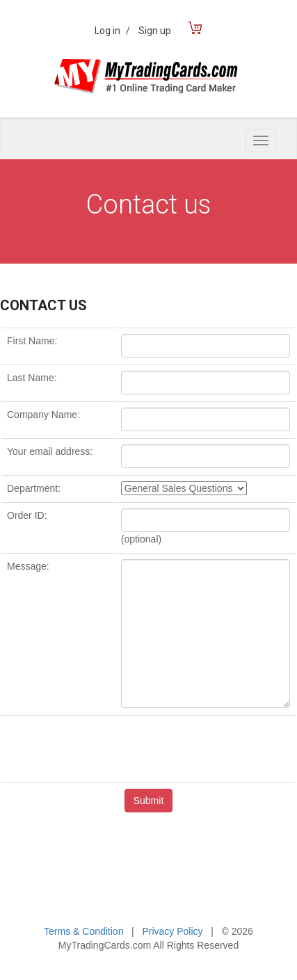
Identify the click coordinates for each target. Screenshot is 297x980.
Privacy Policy (172, 931)
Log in (112, 31)
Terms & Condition (83, 931)
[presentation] (149, 748)
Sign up (155, 31)
